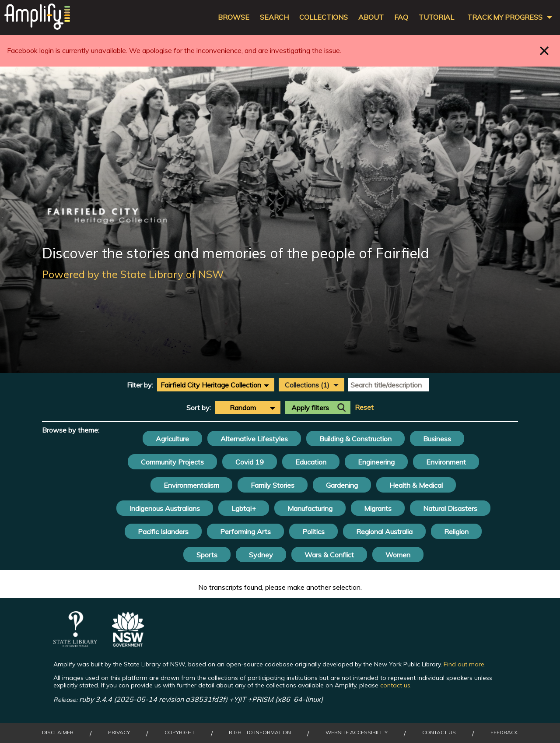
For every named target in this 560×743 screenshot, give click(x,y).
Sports (207, 555)
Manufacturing (310, 508)
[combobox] (216, 385)
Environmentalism (191, 485)
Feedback (504, 732)
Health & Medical (416, 485)
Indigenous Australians (165, 508)
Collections (324, 17)
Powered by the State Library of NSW (133, 274)
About (371, 17)
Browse (234, 17)
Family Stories (273, 485)
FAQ (401, 17)
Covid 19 (250, 462)
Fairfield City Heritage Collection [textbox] (211, 385)
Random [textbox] (243, 408)
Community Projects (172, 462)
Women (398, 555)
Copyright (180, 732)
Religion (456, 532)
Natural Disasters (450, 508)
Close (544, 51)
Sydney (261, 555)
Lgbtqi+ (244, 508)
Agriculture (172, 439)
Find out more (464, 664)
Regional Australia (384, 532)
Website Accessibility (357, 732)
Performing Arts (245, 532)
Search (274, 17)
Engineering (376, 462)
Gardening (342, 485)
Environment (446, 462)
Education (311, 462)
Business (437, 439)
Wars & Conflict (329, 555)
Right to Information (260, 732)
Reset (364, 407)
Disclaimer (58, 732)
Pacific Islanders (163, 532)
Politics (313, 532)
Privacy (119, 732)
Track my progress (505, 17)
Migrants (378, 508)
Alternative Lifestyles (254, 439)
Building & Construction (355, 439)
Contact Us (439, 732)
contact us (395, 685)
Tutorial (436, 17)
